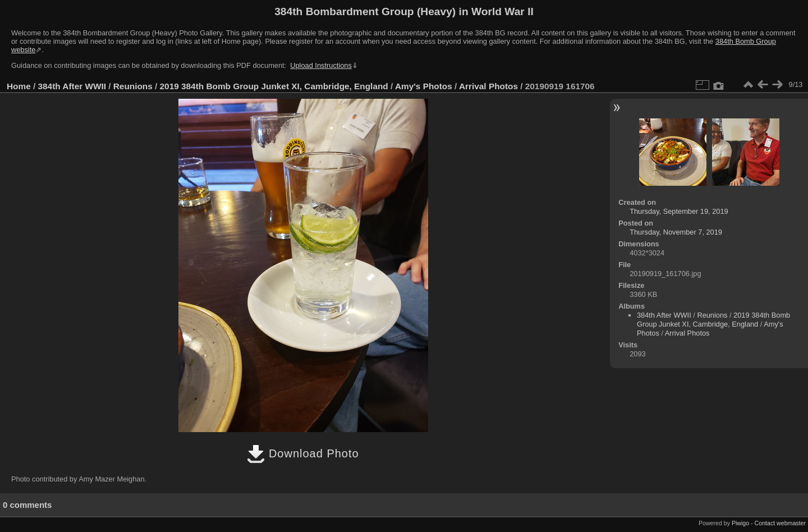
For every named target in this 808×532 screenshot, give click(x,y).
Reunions (133, 86)
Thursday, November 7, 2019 (676, 232)
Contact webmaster (780, 523)
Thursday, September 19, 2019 (679, 211)
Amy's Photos (424, 86)
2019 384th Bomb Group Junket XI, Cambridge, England (274, 86)
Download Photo (303, 453)
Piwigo (740, 523)
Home (19, 86)
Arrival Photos (488, 86)
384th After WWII (72, 86)
